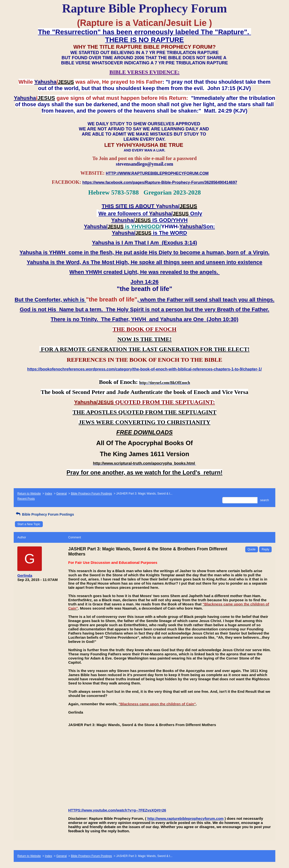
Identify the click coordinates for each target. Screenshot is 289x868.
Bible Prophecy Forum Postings (91, 494)
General (61, 494)
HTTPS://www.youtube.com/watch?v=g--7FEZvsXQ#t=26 (117, 810)
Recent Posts (26, 499)
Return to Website (29, 494)
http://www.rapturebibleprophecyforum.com (185, 818)
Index (49, 494)
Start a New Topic (29, 524)
